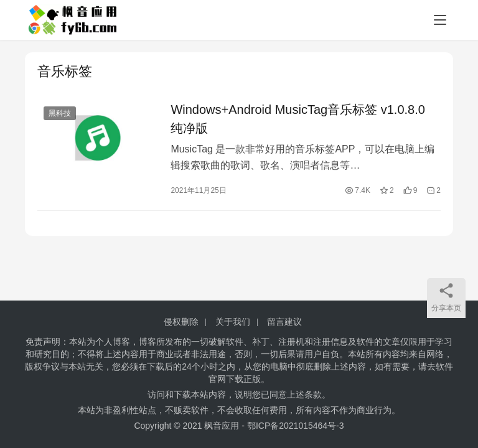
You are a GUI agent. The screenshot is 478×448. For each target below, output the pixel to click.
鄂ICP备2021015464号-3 (296, 426)
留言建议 (284, 322)
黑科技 (60, 113)
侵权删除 (181, 322)
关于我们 (233, 322)
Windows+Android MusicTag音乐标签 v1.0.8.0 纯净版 (298, 119)
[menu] (440, 20)
